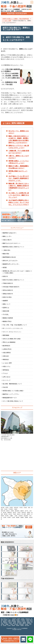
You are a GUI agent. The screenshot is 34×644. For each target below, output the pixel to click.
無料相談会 (6, 370)
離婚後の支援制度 (8, 318)
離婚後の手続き (7, 321)
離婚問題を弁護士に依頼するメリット (14, 247)
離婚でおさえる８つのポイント (12, 243)
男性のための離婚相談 (9, 342)
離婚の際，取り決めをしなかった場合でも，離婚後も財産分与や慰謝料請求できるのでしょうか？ (19, 187)
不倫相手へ (9, 589)
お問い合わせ (7, 377)
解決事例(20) (6, 346)
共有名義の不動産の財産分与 (11, 287)
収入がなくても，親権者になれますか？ (19, 132)
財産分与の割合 (7, 297)
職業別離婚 (6, 335)
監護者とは (6, 308)
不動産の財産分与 (8, 283)
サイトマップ (7, 380)
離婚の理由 (6, 254)
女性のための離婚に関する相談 (12, 339)
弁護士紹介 (6, 356)
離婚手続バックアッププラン (11, 394)
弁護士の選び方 (7, 240)
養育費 (5, 268)
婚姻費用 (5, 301)
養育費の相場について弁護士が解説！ (14, 391)
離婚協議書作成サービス (10, 398)
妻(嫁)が (25, 595)
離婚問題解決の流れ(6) (9, 257)
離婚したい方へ (7, 236)
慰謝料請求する (9, 601)
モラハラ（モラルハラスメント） (12, 332)
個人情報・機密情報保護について (12, 384)
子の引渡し (6, 314)
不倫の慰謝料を (25, 589)
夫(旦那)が (9, 595)
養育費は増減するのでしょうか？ (18, 172)
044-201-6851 (19, 532)
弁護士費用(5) (7, 353)
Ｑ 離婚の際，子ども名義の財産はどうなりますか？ (19, 152)
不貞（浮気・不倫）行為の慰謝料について (15, 325)
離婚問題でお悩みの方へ (10, 233)
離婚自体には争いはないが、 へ (9, 565)
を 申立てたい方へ (9, 571)
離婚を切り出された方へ (25, 565)
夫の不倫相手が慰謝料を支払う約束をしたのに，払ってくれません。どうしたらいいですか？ (19, 202)
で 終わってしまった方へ (9, 577)
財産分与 (5, 276)
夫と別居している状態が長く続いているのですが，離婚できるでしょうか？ (19, 195)
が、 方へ (25, 552)
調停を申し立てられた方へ (10, 261)
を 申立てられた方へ (25, 571)
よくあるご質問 (7, 363)
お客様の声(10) (7, 349)
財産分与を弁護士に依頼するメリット (14, 280)
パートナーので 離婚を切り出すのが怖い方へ (9, 558)
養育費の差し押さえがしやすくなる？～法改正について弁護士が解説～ (17, 272)
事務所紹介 (6, 360)
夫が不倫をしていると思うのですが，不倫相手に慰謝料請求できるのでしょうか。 (19, 178)
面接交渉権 (6, 311)
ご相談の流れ (7, 250)
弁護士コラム (7, 366)
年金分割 (5, 387)
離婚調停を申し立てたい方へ (11, 264)
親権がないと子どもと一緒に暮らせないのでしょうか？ (19, 147)
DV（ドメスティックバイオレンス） (13, 328)
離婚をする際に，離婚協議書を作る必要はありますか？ (19, 167)
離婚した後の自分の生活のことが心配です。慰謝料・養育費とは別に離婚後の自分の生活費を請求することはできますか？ (19, 139)
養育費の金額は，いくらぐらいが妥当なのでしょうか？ (19, 162)
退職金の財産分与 (8, 294)
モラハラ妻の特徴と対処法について (13, 401)
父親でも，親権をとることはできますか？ (19, 157)
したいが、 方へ (9, 552)
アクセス (5, 373)
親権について (7, 304)
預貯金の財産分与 (8, 290)
